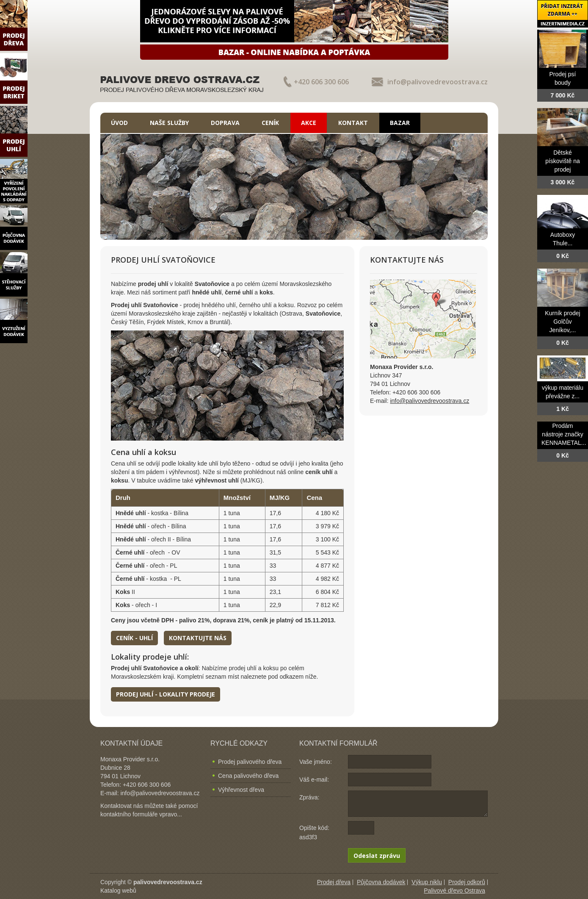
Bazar (400, 123)
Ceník (270, 123)
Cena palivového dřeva (248, 776)
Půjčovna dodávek (381, 882)
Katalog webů (118, 891)
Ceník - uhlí (134, 638)
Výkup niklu (427, 882)
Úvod (119, 123)
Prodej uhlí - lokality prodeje (166, 694)
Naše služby (169, 123)
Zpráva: (309, 797)
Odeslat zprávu (377, 856)
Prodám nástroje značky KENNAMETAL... (564, 434)
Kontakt (353, 123)
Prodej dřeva (334, 882)
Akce (309, 123)
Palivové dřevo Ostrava (454, 891)
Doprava (225, 123)
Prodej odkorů (467, 882)
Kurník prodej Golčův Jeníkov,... (562, 322)
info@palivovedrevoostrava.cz (438, 82)
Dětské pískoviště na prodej (563, 161)
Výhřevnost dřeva (241, 790)
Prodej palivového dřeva (250, 762)
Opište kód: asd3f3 (314, 832)
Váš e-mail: (314, 780)
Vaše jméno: (316, 762)
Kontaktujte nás (198, 638)
